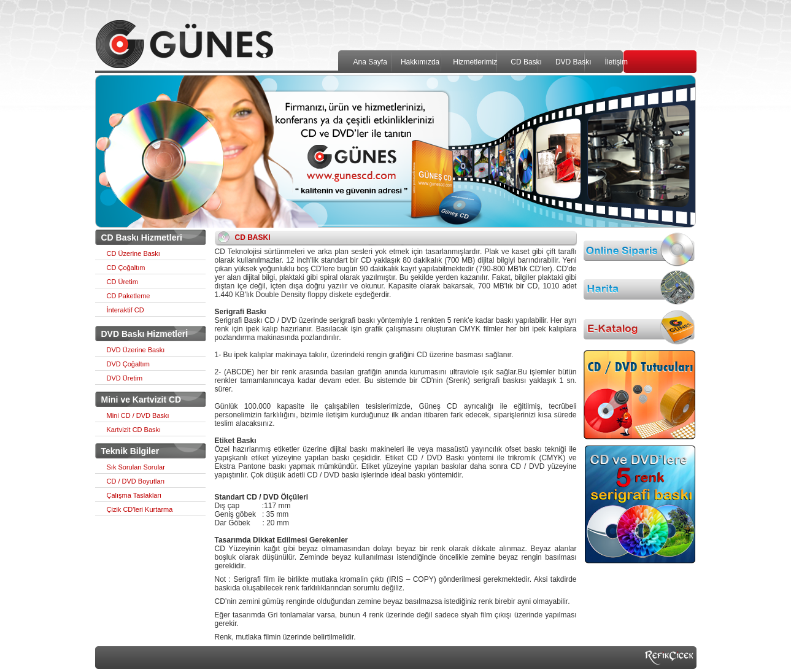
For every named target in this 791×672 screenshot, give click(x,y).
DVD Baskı (573, 62)
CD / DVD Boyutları (136, 481)
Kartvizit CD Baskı (134, 430)
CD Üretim (122, 282)
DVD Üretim (125, 378)
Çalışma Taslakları (134, 495)
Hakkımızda (420, 62)
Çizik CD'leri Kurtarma (140, 509)
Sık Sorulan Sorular (136, 467)
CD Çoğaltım (126, 268)
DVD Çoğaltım (128, 364)
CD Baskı (526, 62)
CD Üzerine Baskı (133, 253)
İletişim (616, 62)
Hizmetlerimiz (475, 62)
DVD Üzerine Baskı (136, 350)
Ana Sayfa (370, 62)
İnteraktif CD (125, 310)
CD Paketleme (129, 296)
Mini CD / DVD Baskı (138, 415)
